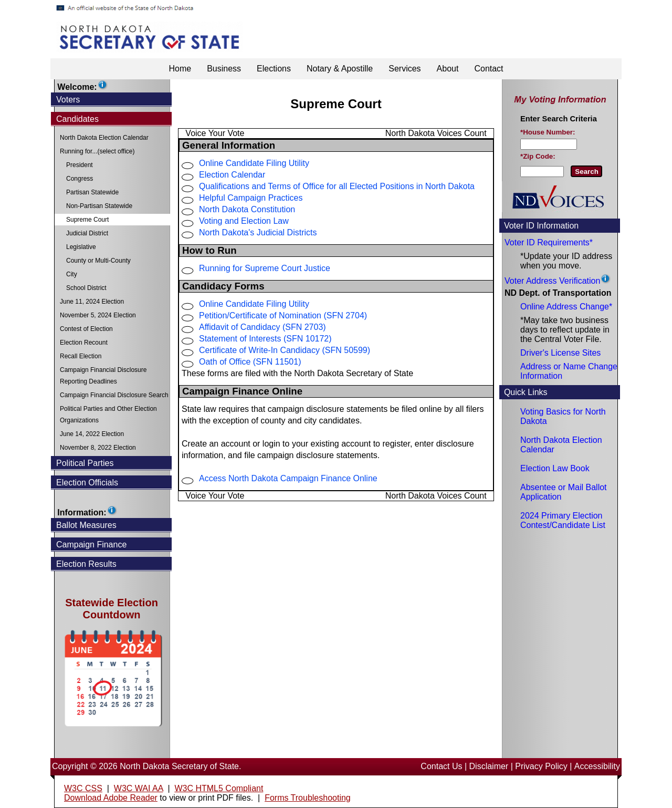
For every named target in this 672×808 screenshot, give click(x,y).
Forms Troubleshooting (308, 798)
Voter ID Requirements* (549, 242)
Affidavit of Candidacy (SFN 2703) (262, 327)
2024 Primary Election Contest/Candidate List (563, 520)
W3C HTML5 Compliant (219, 788)
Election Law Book (555, 468)
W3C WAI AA (139, 788)
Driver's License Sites (560, 353)
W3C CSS (83, 788)
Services (405, 69)
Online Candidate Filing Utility (254, 163)
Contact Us (441, 766)
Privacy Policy (541, 766)
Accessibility (597, 766)
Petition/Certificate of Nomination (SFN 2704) (283, 315)
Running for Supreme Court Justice (265, 268)
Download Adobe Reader (111, 798)
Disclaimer (489, 766)
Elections (274, 69)
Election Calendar (232, 175)
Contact (489, 69)
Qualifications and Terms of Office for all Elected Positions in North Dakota (337, 186)
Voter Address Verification (552, 281)
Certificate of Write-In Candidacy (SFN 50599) (285, 350)
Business (224, 69)
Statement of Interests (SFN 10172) (265, 339)
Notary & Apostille (340, 69)
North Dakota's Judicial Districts (258, 232)
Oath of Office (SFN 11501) (250, 362)
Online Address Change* (566, 307)
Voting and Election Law (244, 221)
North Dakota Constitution (247, 209)
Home (180, 69)
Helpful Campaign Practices (251, 198)
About (448, 69)
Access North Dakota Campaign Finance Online (288, 478)
